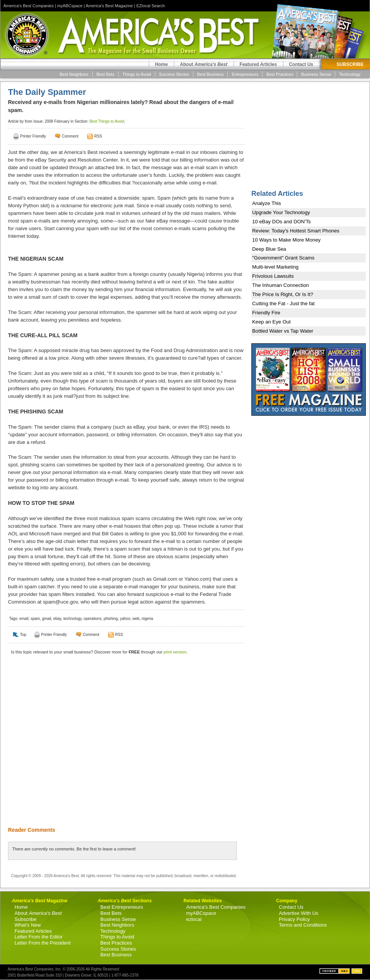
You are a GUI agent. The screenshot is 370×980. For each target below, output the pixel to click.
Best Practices (280, 74)
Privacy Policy (294, 919)
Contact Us (301, 64)
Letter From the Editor (39, 937)
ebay (57, 619)
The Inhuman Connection (281, 285)
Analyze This (267, 203)
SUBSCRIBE (350, 64)
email (24, 619)
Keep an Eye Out (271, 322)
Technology (350, 74)
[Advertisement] (72, 745)
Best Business (211, 74)
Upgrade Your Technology (281, 212)
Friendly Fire (266, 313)
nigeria (147, 619)
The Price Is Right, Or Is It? (283, 294)
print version (175, 652)
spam (35, 619)
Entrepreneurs (245, 74)
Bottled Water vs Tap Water (283, 331)
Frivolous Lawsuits (273, 276)
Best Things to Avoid (107, 121)
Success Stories (174, 74)
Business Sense (316, 74)
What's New (28, 925)
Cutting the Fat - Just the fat (283, 303)
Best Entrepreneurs (122, 907)
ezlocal (194, 919)
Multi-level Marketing (275, 267)
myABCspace (70, 6)
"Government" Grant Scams (283, 258)
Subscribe (26, 919)
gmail (47, 619)
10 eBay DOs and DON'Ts (282, 222)
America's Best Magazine (109, 6)
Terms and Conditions (303, 925)
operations (92, 619)
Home (161, 64)
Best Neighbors (74, 74)
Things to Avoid (137, 74)
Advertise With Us (298, 913)
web (136, 619)
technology (72, 619)
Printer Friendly (33, 136)
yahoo (125, 619)
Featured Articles (258, 64)
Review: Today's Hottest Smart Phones (296, 231)
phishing (111, 619)
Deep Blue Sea (269, 249)
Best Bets (105, 74)
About (204, 64)
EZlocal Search (150, 6)
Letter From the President (43, 943)
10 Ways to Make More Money (286, 240)
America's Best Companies (29, 6)
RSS (98, 136)
